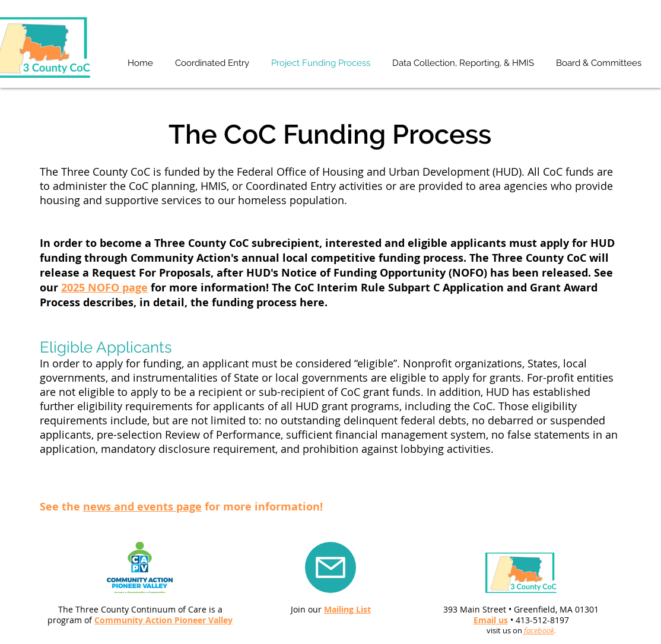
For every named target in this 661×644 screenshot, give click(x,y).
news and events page (142, 507)
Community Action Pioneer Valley (163, 620)
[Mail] (330, 567)
